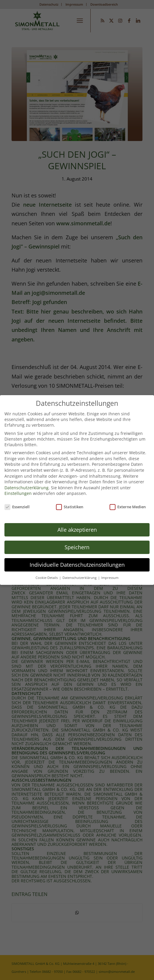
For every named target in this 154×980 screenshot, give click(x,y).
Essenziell (17, 502)
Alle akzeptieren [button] (77, 525)
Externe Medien (128, 502)
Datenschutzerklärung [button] (80, 573)
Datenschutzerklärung (27, 483)
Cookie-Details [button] (47, 573)
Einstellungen (18, 489)
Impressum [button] (110, 573)
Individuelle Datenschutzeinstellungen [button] (77, 560)
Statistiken (70, 502)
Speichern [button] (77, 542)
